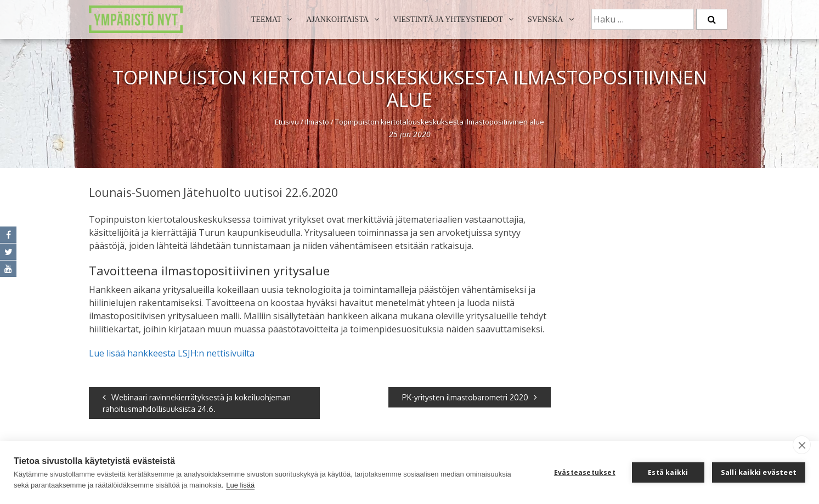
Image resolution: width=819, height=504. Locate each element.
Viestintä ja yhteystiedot (448, 19)
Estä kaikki (668, 472)
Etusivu (287, 122)
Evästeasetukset (585, 472)
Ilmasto (317, 122)
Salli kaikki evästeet (759, 472)
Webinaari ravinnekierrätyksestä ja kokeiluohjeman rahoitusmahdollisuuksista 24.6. (197, 403)
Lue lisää (240, 485)
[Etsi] (712, 19)
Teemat (266, 19)
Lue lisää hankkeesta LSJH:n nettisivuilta (172, 353)
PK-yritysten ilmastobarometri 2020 (470, 397)
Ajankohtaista (337, 19)
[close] (802, 445)
